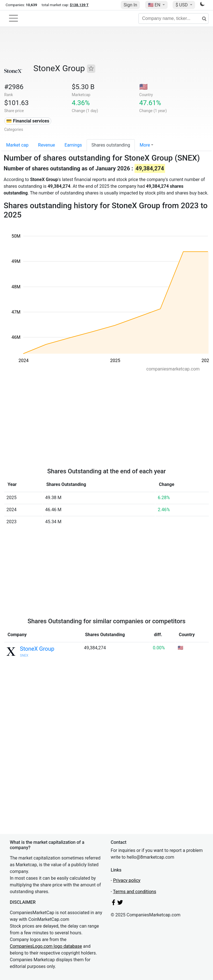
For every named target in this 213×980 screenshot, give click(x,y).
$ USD (182, 5)
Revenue (47, 145)
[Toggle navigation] (13, 18)
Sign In (130, 5)
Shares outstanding (111, 145)
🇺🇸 (155, 5)
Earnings (73, 145)
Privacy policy (127, 880)
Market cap (17, 145)
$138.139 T (79, 5)
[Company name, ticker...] (173, 18)
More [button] (145, 145)
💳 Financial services (28, 121)
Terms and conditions (135, 892)
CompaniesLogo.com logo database (46, 946)
